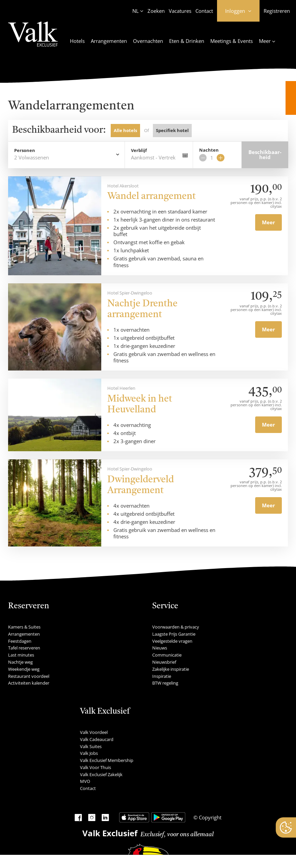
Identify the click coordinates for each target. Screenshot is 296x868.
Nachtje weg (20, 662)
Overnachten (148, 41)
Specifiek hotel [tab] (172, 130)
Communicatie (167, 655)
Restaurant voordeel (29, 676)
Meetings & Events (232, 41)
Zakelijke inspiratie (171, 669)
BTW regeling (165, 683)
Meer (268, 222)
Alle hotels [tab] (125, 130)
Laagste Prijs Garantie (174, 634)
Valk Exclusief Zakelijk (101, 774)
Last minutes (21, 655)
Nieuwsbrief (164, 662)
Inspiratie (162, 676)
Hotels (77, 41)
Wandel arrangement (152, 197)
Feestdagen (20, 641)
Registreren (277, 11)
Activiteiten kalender (29, 683)
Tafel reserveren (24, 648)
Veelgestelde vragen (172, 641)
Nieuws (160, 648)
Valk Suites (91, 746)
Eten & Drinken (187, 41)
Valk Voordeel (94, 732)
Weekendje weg (24, 669)
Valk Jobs (89, 753)
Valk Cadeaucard (97, 739)
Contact (204, 11)
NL (136, 11)
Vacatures (180, 11)
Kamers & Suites (24, 627)
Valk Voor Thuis (96, 767)
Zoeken (156, 11)
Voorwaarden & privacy (176, 627)
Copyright (209, 817)
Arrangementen (109, 41)
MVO (85, 781)
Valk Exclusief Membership (107, 760)
